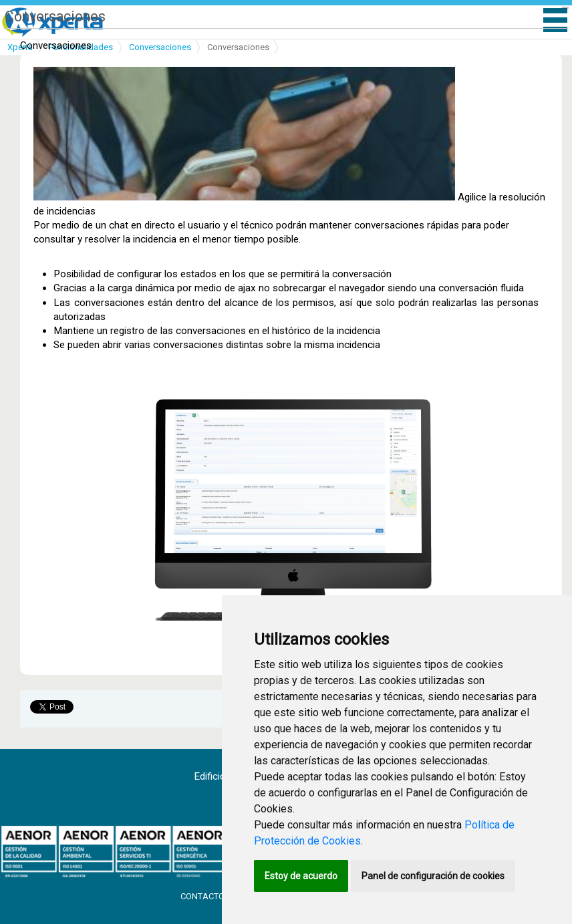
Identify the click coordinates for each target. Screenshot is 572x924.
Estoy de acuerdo (301, 876)
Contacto (203, 896)
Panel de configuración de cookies (433, 876)
